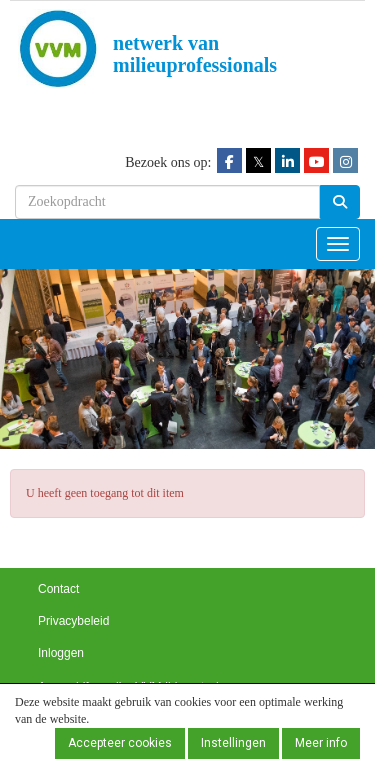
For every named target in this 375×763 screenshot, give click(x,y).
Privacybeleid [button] (73, 621)
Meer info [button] (321, 743)
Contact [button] (58, 589)
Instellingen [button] (233, 743)
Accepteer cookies (120, 743)
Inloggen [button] (61, 653)
